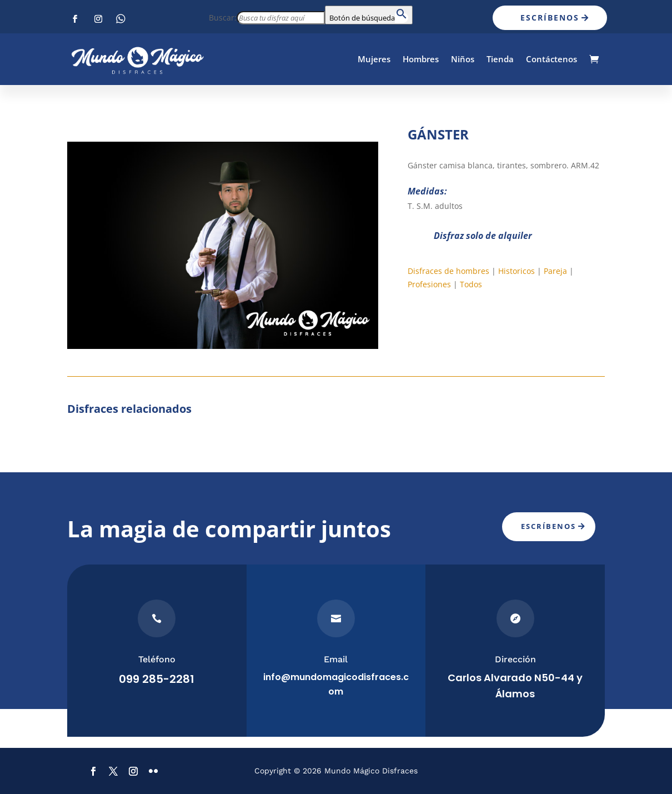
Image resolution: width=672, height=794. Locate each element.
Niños (463, 59)
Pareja (555, 271)
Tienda (500, 59)
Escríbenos (550, 18)
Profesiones (429, 284)
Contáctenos (551, 59)
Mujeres (374, 59)
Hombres (421, 59)
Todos (471, 284)
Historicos (516, 271)
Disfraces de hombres (448, 271)
